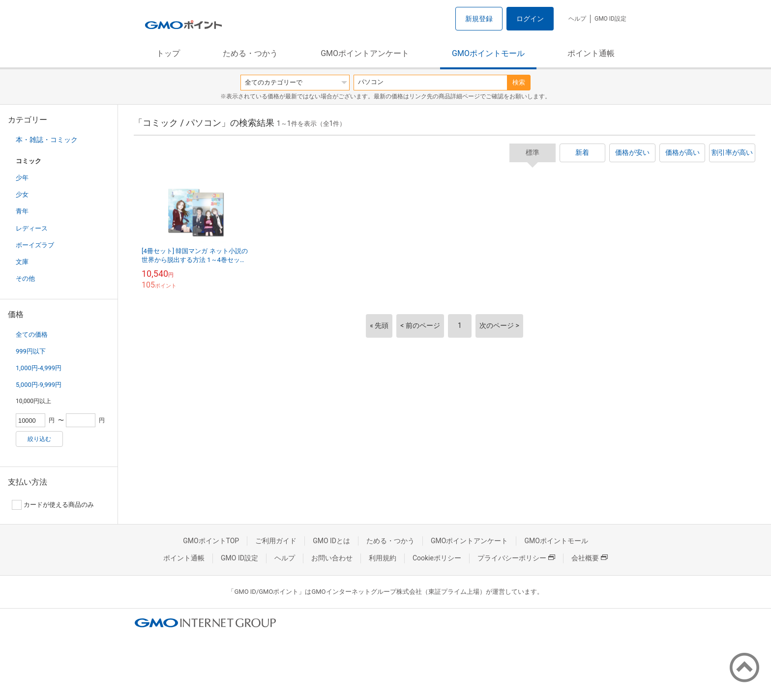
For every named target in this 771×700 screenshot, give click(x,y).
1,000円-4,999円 (39, 368)
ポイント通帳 (591, 53)
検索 (519, 82)
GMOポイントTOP (211, 541)
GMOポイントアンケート (365, 53)
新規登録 (479, 19)
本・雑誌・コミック (47, 140)
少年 (22, 178)
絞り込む (39, 439)
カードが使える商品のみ (53, 505)
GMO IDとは (331, 541)
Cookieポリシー (437, 558)
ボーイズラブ (35, 245)
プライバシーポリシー (516, 558)
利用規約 (383, 558)
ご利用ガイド (276, 541)
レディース (32, 228)
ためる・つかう (250, 53)
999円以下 (31, 351)
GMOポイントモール (488, 53)
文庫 (22, 262)
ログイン (530, 19)
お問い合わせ (332, 558)
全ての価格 (32, 335)
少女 (22, 194)
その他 (25, 278)
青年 (22, 211)
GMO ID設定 (610, 19)
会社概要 (590, 558)
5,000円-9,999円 (39, 385)
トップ (168, 53)
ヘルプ (577, 19)
